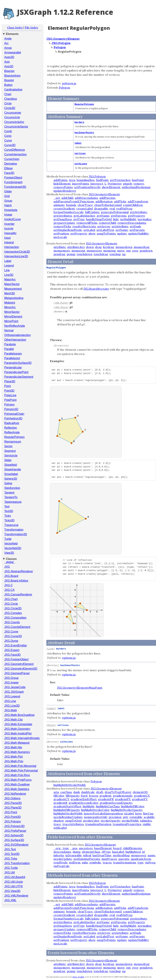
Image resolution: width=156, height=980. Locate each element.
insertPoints (80, 183)
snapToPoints (106, 233)
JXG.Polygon (13, 822)
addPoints (60, 180)
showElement (111, 187)
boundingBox (86, 180)
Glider (8, 191)
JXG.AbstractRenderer (19, 571)
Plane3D (10, 381)
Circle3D (10, 108)
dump (76, 851)
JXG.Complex (13, 613)
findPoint (102, 180)
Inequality (10, 233)
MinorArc (10, 307)
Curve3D (10, 145)
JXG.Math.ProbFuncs (18, 780)
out (128, 250)
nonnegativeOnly (96, 817)
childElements (132, 848)
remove (139, 183)
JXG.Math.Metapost (17, 743)
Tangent (9, 493)
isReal (87, 855)
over (135, 250)
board (117, 848)
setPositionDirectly (87, 187)
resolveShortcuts (84, 226)
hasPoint (138, 180)
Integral (9, 242)
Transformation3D (16, 534)
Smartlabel (11, 474)
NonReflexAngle (15, 326)
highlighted (133, 851)
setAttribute (120, 226)
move (121, 250)
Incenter (9, 224)
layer (138, 813)
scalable (149, 817)
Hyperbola (11, 210)
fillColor (59, 795)
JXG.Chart (11, 599)
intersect (97, 183)
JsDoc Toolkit (78, 977)
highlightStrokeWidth (68, 813)
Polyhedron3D (13, 418)
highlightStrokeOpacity (127, 809)
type (140, 862)
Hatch (8, 205)
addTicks (120, 201)
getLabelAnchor (84, 215)
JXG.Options (12, 798)
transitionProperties (127, 824)
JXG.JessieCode (15, 687)
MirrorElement (13, 317)
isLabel (129, 813)
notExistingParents (87, 858)
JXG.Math (11, 710)
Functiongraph (13, 182)
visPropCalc (62, 866)
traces (107, 862)
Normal (9, 330)
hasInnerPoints (84, 133)
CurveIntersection (15, 154)
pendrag (59, 254)
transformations (125, 862)
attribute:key (76, 247)
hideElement (62, 183)
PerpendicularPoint (16, 372)
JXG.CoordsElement (17, 627)
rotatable (136, 817)
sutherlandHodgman (136, 187)
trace (57, 824)
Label (8, 261)
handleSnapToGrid (99, 219)
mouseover (94, 250)
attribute (60, 247)
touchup (115, 254)
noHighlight (128, 219)
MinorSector (12, 312)
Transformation (14, 530)
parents (124, 858)
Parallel (9, 349)
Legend (9, 266)
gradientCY (61, 799)
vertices (80, 153)
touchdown (84, 254)
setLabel (89, 230)
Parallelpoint (12, 358)
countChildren (133, 205)
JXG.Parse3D (13, 803)
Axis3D (9, 66)
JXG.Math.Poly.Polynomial (21, 771)
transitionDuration (98, 824)
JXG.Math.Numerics (17, 752)
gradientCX (142, 795)
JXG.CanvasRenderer (18, 595)
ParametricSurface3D (18, 363)
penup (71, 254)
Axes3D (9, 57)
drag (98, 247)
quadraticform (141, 858)
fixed (84, 795)
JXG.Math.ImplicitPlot (18, 733)
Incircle (9, 229)
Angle (8, 39)
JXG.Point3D (12, 817)
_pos (74, 848)
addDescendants (86, 198)
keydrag (109, 247)
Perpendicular (13, 367)
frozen (93, 795)
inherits (59, 855)
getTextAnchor (120, 180)
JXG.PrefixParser (15, 831)
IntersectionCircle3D (17, 252)
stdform (75, 862)
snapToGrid (73, 820)
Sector (8, 446)
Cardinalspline (13, 90)
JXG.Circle (11, 604)
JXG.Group (11, 678)
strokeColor (91, 820)
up (124, 254)
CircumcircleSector (16, 127)
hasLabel (118, 851)
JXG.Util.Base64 (15, 877)
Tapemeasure (13, 502)
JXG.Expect (12, 650)
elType (106, 851)
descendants (62, 851)
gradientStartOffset (67, 806)
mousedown (124, 247)
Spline (8, 483)
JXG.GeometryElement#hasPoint (80, 687)
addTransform (138, 201)
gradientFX (123, 799)
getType (79, 219)
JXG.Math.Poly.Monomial (20, 766)
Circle (8, 103)
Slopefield (11, 465)
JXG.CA (9, 590)
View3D (9, 553)
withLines (81, 164)
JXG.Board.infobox (16, 581)
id (143, 851)
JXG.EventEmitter (16, 645)
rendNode (61, 862)
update (122, 233)
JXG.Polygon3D (14, 826)
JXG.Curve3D (13, 636)
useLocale (60, 237)
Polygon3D (11, 409)
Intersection (12, 247)
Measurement (13, 289)
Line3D (9, 275)
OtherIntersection (15, 340)
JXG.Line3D (12, 706)
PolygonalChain (14, 414)
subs (85, 862)
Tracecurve (11, 525)
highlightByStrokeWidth (70, 785)
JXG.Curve (11, 632)
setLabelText (105, 230)
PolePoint (10, 400)
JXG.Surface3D (14, 840)
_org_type (61, 848)
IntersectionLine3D (16, 256)
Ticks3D (9, 520)
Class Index (15, 27)
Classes (11, 559)
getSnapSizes (63, 219)
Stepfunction (12, 488)
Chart (8, 94)
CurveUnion (12, 159)
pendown (146, 250)
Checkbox (11, 99)
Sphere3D (11, 479)
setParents (137, 230)
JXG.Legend (12, 696)
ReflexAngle (12, 432)
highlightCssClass (108, 806)
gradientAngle (123, 795)
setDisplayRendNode (68, 230)
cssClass (66, 792)
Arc (6, 43)
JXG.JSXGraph (14, 692)
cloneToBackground (108, 205)
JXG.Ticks (11, 859)
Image (8, 215)
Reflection (11, 428)
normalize (145, 219)
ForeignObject (13, 178)
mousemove (62, 250)
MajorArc (10, 279)
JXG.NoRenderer (15, 794)
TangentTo (11, 497)
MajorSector (12, 284)
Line (7, 270)
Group (8, 201)
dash (76, 792)
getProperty (136, 215)
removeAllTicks (87, 223)
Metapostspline (14, 298)
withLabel (60, 827)
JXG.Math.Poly (14, 761)
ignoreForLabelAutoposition (103, 813)
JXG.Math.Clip (13, 720)
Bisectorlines (12, 76)
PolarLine (10, 395)
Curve (8, 140)
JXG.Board (11, 576)
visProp (150, 862)
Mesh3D (10, 293)
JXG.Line (10, 701)
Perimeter (115, 183)
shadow (59, 820)
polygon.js (69, 83)
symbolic (95, 862)
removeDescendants (132, 223)
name (151, 855)
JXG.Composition (15, 618)
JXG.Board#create (96, 288)
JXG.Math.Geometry (17, 729)
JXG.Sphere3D (14, 835)
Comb (8, 131)
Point (7, 386)
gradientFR (106, 799)
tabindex (146, 820)
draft (100, 792)
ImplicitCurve (12, 219)
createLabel (85, 208)
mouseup (109, 250)
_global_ (10, 562)
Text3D (9, 511)
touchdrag (101, 254)
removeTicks (62, 226)
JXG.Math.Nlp (13, 747)
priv (125, 817)
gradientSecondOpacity (116, 802)
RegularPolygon (14, 437)
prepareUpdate (64, 223)
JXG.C (8, 585)
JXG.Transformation (17, 863)
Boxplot (9, 80)
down (90, 247)
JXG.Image (11, 683)
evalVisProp (124, 208)
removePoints (63, 187)
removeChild (107, 223)
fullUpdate (92, 212)
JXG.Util (10, 872)
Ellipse (8, 168)
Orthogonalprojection (18, 335)
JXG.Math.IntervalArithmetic (22, 738)
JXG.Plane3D (13, 808)
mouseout (78, 250)
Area (72, 180)
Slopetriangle (13, 469)
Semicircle (11, 456)
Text (7, 506)
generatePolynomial (115, 212)
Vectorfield (11, 544)
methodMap (121, 855)
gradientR (60, 802)
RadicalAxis (12, 423)
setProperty (79, 233)
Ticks (8, 516)
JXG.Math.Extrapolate (18, 724)
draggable (101, 208)
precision (115, 817)
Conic (8, 136)
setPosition (61, 233)
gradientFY (140, 799)
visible (147, 824)
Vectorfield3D (13, 548)
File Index (31, 27)
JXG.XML (10, 900)
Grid (7, 196)
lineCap (148, 813)
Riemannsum (13, 442)
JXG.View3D (12, 891)
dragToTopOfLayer (118, 792)
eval (112, 208)
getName (103, 215)
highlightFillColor (133, 806)
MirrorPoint (11, 321)
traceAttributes (73, 824)
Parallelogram (13, 354)
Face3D (9, 173)
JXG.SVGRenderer (16, 845)
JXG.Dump (11, 641)
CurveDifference (15, 150)
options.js (69, 657)
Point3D (9, 391)
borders (79, 122)
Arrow (8, 48)
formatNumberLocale (69, 212)
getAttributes (63, 215)
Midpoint (10, 303)
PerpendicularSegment (19, 377)
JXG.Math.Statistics (17, 789)
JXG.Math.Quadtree (17, 784)
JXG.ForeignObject (16, 659)
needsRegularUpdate (68, 817)
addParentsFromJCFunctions (74, 201)
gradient (105, 795)
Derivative (11, 164)
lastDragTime (102, 855)
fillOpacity (72, 795)
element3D (140, 792)
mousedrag (142, 247)
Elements (12, 34)
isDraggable (74, 855)
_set (57, 198)
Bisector (9, 71)
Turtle (8, 539)
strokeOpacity (110, 820)
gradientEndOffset (84, 799)
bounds (71, 205)
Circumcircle (12, 117)
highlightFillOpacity (67, 809)
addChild (67, 198)
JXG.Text (10, 849)
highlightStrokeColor (95, 809)
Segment (10, 451)
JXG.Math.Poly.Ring (17, 775)
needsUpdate (63, 858)
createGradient (64, 208)
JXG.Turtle (11, 868)
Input (7, 238)
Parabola (10, 344)
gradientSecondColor (83, 802)
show (92, 233)
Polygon (9, 405)
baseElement (103, 848)
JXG (7, 567)
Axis (7, 62)
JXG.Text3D (12, 854)
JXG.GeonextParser (17, 673)
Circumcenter (13, 113)
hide (116, 219)
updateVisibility (138, 233)
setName (122, 230)
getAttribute (139, 212)
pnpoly (128, 183)
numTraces (109, 858)
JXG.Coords (12, 622)
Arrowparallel (13, 52)
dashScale (88, 792)
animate (59, 205)
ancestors (86, 848)
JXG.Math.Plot (13, 757)
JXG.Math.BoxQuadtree (19, 715)
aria (56, 792)
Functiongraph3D (15, 187)
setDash (135, 226)
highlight (89, 806)
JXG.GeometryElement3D (21, 669)
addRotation (104, 201)
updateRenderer (65, 190)
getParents (119, 215)
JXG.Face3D (12, 655)
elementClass (91, 851)
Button (8, 85)
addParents (107, 198)
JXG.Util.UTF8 (13, 886)
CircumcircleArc (14, 122)
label (78, 143)
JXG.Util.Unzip (14, 882)
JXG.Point (11, 812)
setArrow (104, 226)
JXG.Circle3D (13, 608)
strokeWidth (130, 820)
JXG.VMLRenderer (16, 896)
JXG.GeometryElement (19, 664)
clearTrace (85, 205)
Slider (8, 460)
